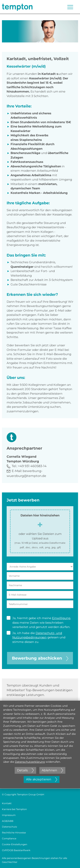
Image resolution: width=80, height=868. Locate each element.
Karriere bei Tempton (14, 809)
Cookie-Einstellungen (15, 844)
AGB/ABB (8, 821)
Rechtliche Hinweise (14, 833)
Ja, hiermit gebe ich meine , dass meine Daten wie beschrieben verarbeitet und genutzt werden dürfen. (39, 622)
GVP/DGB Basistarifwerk (16, 850)
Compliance (9, 838)
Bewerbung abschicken (40, 658)
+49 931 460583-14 (32, 466)
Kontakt (7, 803)
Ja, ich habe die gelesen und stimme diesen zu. (36, 637)
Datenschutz (9, 827)
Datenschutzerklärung (30, 762)
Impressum (9, 815)
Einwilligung (61, 618)
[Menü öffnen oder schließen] (70, 7)
